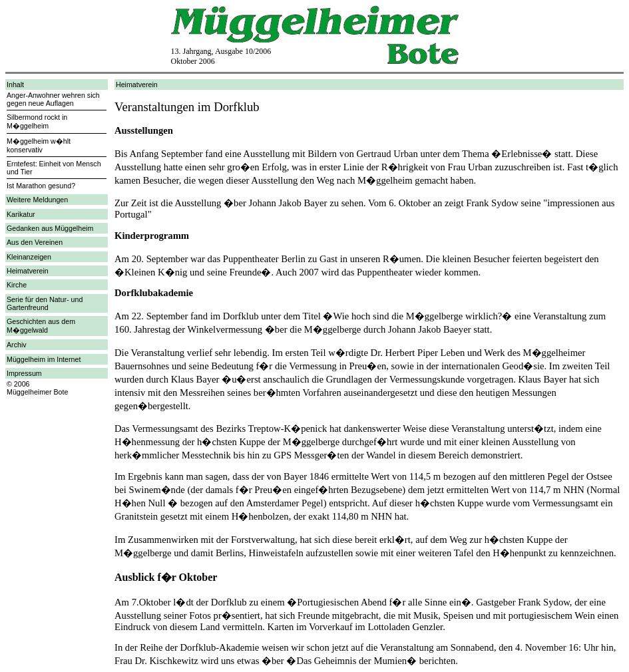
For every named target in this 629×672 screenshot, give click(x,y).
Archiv (17, 345)
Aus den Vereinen (35, 242)
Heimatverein (28, 271)
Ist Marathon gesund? (41, 186)
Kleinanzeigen (29, 257)
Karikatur (21, 214)
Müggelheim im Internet (44, 359)
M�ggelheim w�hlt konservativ (39, 145)
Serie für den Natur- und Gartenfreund (45, 303)
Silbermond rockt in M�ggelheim (37, 121)
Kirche (17, 285)
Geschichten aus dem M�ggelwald (41, 326)
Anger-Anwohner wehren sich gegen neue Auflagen (53, 99)
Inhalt (15, 84)
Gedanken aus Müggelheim (50, 228)
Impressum (24, 373)
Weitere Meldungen (37, 200)
